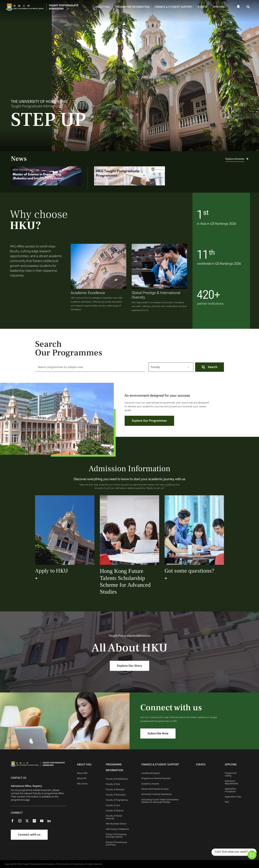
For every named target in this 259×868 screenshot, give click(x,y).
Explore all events (237, 159)
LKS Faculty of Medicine (117, 829)
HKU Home (82, 784)
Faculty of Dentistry (115, 790)
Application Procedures (230, 790)
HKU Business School (116, 824)
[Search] (248, 7)
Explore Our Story (130, 666)
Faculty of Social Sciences (114, 817)
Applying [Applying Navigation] (231, 764)
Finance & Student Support (174, 7)
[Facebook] (14, 821)
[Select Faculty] (171, 367)
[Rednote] (36, 821)
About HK (82, 778)
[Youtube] (44, 821)
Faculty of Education (116, 795)
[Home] (43, 7)
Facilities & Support (151, 773)
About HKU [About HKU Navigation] (84, 764)
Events (203, 7)
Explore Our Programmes (149, 421)
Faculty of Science (115, 811)
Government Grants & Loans (155, 789)
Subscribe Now (158, 733)
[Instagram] (22, 821)
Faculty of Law (113, 805)
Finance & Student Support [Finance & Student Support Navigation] (160, 764)
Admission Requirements (231, 782)
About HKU (103, 7)
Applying (219, 7)
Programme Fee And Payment (156, 778)
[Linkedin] (51, 821)
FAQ (227, 802)
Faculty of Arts (113, 784)
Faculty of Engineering (117, 800)
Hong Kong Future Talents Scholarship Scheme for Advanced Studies (160, 801)
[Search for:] (90, 367)
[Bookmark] (238, 7)
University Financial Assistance (156, 794)
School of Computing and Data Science (116, 836)
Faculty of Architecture (117, 779)
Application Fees (233, 797)
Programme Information (132, 7)
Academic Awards (150, 784)
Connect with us (29, 835)
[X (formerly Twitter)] (29, 821)
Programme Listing (231, 774)
